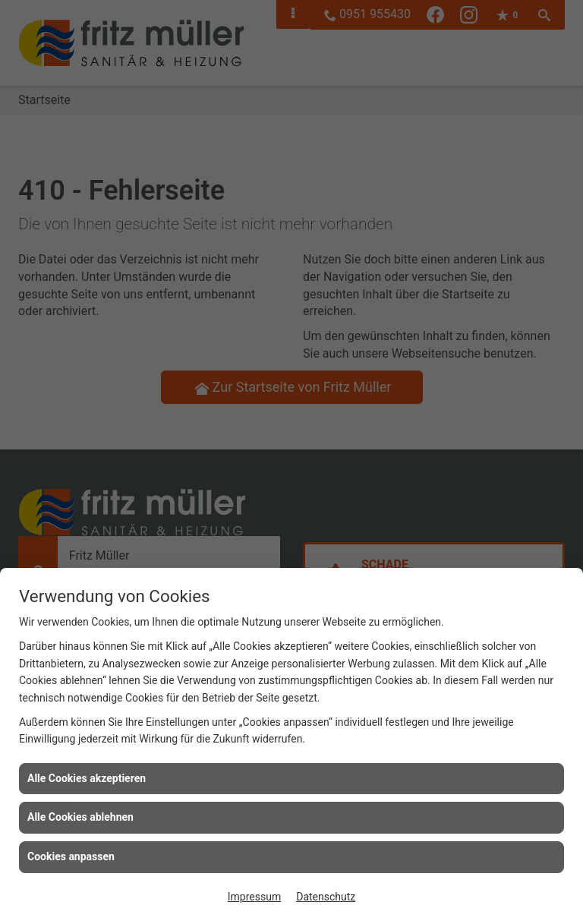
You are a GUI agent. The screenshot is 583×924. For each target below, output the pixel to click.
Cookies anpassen (71, 856)
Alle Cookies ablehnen (80, 817)
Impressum (254, 897)
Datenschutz (326, 897)
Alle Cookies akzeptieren (87, 778)
